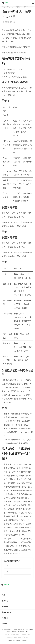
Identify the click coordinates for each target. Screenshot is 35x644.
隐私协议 (9, 629)
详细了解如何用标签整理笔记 (14, 53)
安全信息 (20, 629)
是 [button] (8, 566)
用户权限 (15, 629)
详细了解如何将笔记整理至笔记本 (16, 47)
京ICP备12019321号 (11, 640)
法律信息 (4, 629)
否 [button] (8, 572)
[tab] (17, 595)
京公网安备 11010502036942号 (21, 640)
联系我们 (25, 629)
